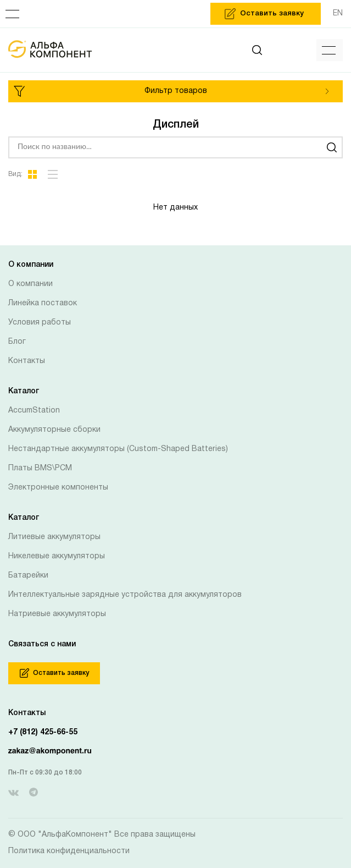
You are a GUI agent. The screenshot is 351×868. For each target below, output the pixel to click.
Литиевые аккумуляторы (54, 537)
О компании (30, 284)
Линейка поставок (43, 303)
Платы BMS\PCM (40, 468)
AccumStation (34, 411)
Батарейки (28, 576)
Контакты (27, 361)
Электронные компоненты (58, 488)
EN (338, 13)
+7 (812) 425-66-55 (43, 732)
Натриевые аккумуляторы (57, 614)
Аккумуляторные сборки (54, 430)
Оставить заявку (54, 673)
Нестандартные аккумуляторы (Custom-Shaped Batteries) (118, 449)
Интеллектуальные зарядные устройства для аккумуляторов (125, 595)
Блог (17, 342)
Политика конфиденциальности (69, 851)
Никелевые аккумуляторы (57, 556)
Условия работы (40, 323)
